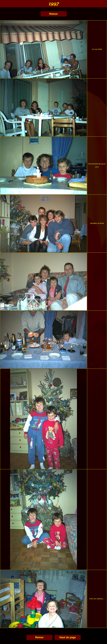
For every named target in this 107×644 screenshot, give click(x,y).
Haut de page (68, 637)
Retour (53, 14)
